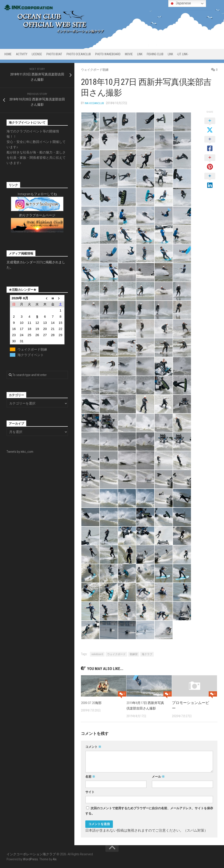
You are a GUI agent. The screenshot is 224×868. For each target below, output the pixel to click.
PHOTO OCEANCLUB (79, 54)
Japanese (180, 4)
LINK (140, 54)
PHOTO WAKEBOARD (108, 54)
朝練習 (134, 654)
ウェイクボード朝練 (97, 70)
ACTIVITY (22, 54)
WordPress (30, 859)
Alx (55, 859)
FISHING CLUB (155, 54)
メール (158, 776)
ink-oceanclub (95, 103)
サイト (90, 792)
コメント (93, 747)
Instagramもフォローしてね (37, 194)
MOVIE (129, 54)
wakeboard (97, 654)
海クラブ (147, 654)
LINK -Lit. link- (178, 54)
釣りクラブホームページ (37, 215)
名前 (90, 776)
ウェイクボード (116, 654)
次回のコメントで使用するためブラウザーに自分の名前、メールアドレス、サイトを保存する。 (149, 811)
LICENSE (37, 54)
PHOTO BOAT (54, 54)
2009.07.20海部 (93, 702)
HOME (8, 54)
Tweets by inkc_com (20, 452)
